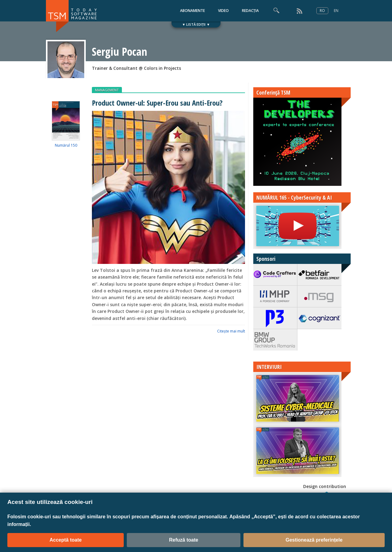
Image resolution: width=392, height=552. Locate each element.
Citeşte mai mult (231, 331)
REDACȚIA (250, 11)
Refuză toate (184, 540)
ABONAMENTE (192, 11)
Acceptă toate (66, 540)
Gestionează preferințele (314, 540)
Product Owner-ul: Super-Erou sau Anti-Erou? (157, 103)
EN (336, 11)
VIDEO (223, 11)
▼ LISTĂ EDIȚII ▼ (196, 24)
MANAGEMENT (107, 90)
